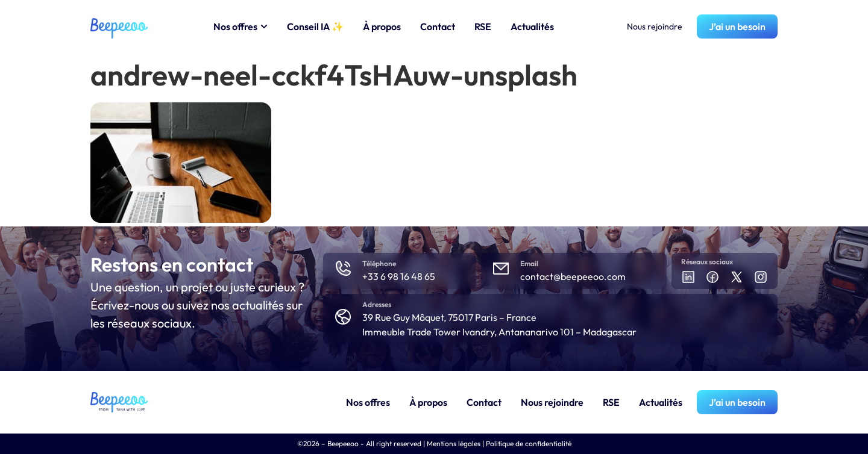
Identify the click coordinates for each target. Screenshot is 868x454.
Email (529, 263)
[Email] (501, 269)
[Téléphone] (343, 269)
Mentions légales (454, 443)
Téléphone (379, 263)
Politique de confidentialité (529, 443)
